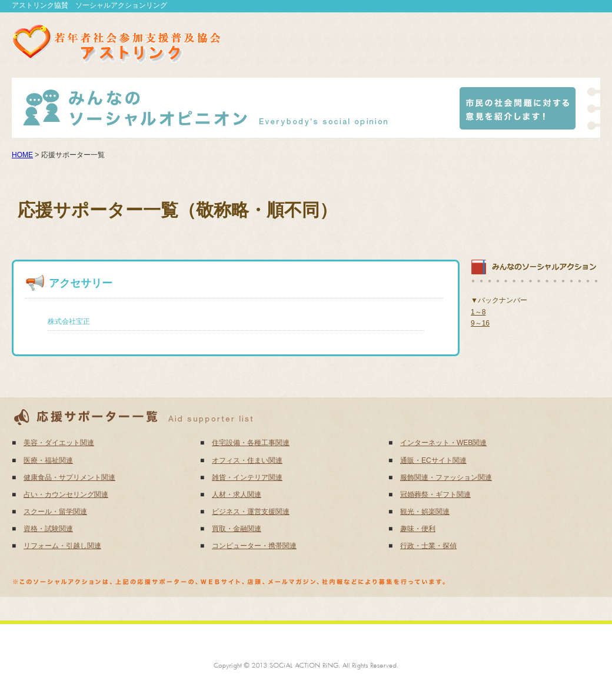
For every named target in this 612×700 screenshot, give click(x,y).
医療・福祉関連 (48, 460)
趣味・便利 (418, 529)
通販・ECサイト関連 (433, 460)
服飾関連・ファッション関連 (446, 477)
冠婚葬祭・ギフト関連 (435, 495)
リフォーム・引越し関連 (62, 546)
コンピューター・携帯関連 (254, 546)
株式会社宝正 (69, 321)
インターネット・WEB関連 (443, 443)
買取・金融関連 (237, 529)
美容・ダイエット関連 (59, 443)
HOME (22, 155)
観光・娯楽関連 (425, 512)
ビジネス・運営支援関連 (251, 512)
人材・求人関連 (237, 495)
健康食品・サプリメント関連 (69, 477)
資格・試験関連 (48, 529)
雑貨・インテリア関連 (247, 477)
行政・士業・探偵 (428, 546)
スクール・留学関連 (55, 512)
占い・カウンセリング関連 (66, 495)
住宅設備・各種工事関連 (251, 443)
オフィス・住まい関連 (247, 460)
